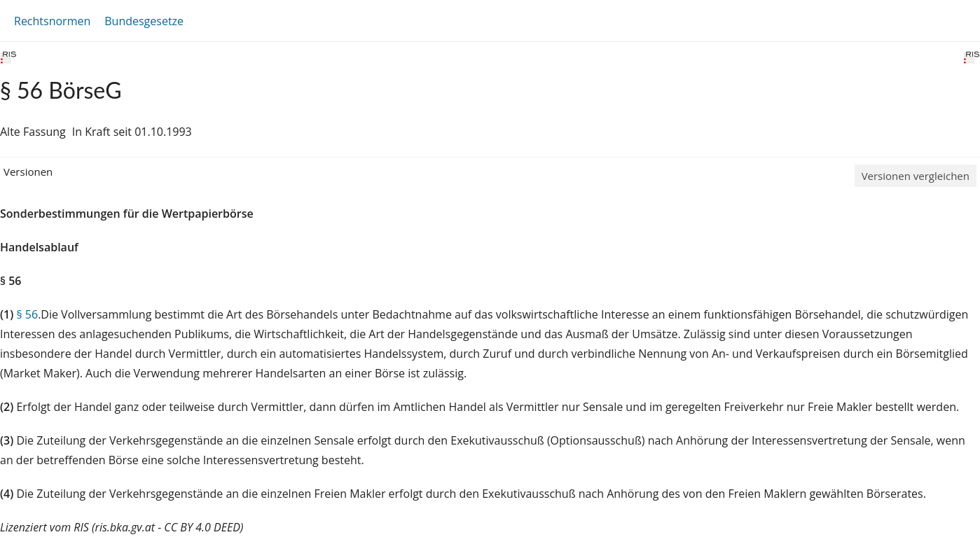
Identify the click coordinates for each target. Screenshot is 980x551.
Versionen (28, 172)
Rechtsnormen (52, 21)
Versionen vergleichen (916, 176)
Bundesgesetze (144, 21)
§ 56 (27, 314)
